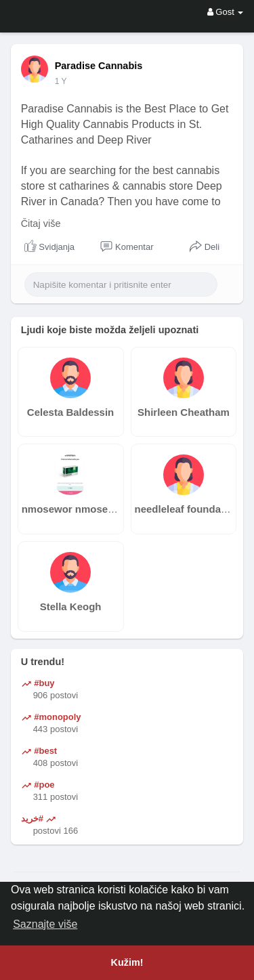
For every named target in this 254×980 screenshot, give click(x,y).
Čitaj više (41, 223)
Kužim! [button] (127, 962)
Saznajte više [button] (45, 924)
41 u (63, 81)
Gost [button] (226, 12)
